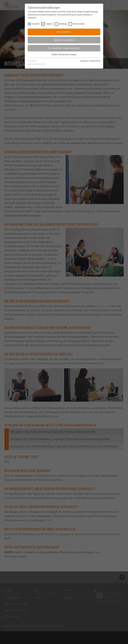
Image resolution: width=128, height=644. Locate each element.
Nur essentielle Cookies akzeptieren (64, 48)
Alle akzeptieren (64, 32)
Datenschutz (95, 61)
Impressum (85, 61)
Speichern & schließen (64, 40)
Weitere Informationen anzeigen (64, 54)
